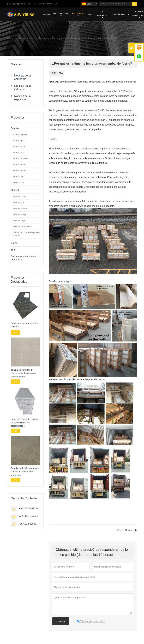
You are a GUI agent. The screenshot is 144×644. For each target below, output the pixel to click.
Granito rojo (19, 153)
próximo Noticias (125, 530)
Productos (61, 15)
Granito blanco (20, 135)
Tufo (13, 250)
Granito (15, 128)
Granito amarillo (21, 159)
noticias (77, 15)
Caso (90, 14)
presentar (61, 621)
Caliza (14, 243)
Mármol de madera (22, 226)
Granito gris (19, 141)
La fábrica (102, 15)
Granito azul (19, 177)
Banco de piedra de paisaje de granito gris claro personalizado (24, 422)
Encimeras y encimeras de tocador (23, 258)
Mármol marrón (20, 209)
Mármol (15, 190)
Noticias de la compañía (42, 39)
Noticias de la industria (22, 87)
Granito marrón (20, 165)
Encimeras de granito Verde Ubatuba (25, 325)
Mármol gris (19, 203)
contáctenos (120, 14)
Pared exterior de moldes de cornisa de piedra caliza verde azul (25, 472)
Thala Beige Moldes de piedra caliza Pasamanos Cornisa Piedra (23, 373)
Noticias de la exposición (22, 98)
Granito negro (20, 147)
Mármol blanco (20, 197)
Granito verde (20, 171)
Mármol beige (20, 214)
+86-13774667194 (48, 4)
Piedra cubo (19, 183)
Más (15, 333)
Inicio (46, 14)
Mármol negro (20, 220)
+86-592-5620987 (28, 524)
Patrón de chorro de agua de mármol (26, 234)
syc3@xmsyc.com (22, 4)
